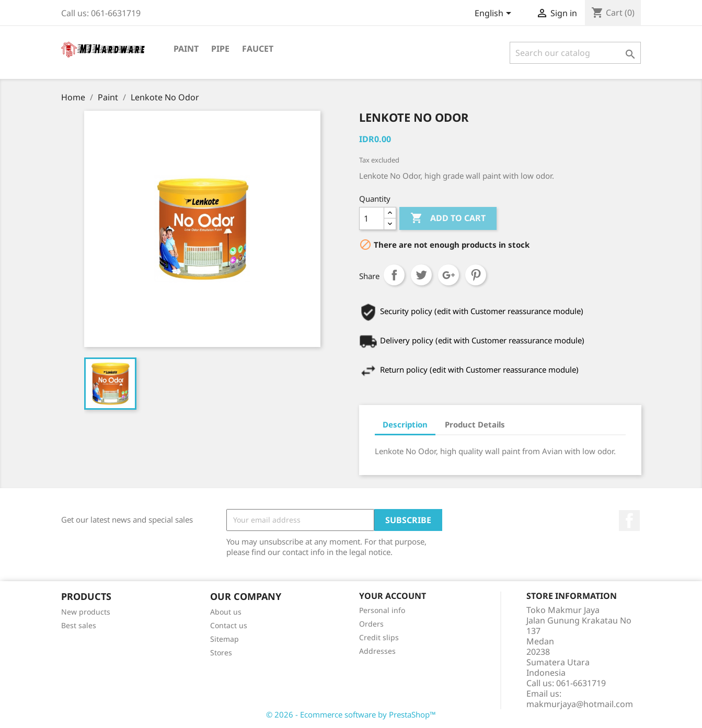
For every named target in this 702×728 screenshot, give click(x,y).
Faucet (258, 49)
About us (226, 612)
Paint (186, 49)
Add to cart (448, 218)
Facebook (629, 521)
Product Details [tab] (475, 424)
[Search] (575, 53)
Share (394, 275)
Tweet (421, 275)
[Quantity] (372, 218)
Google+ (448, 275)
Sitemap (225, 639)
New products (86, 612)
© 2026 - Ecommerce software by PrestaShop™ (351, 714)
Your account (393, 596)
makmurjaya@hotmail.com (580, 704)
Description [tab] (405, 424)
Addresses (377, 651)
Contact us (229, 625)
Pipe (220, 49)
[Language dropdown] (495, 14)
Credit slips (379, 637)
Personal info (382, 610)
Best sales (79, 625)
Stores (221, 652)
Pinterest (476, 275)
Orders (371, 624)
